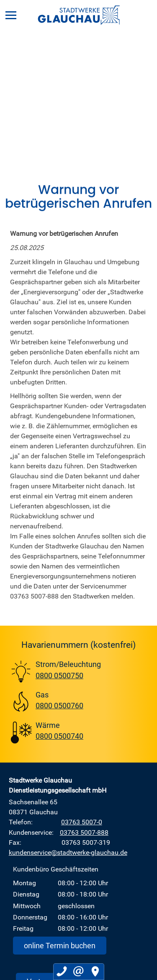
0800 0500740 (59, 736)
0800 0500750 (59, 675)
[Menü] (11, 15)
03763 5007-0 (82, 822)
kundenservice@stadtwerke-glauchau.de (68, 852)
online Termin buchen (60, 945)
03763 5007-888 (84, 832)
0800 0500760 (59, 705)
